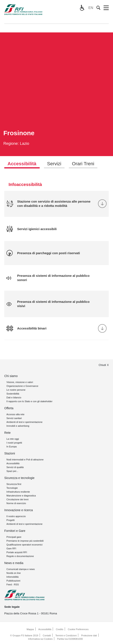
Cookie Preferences (78, 629)
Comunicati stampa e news (21, 569)
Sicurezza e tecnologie (19, 478)
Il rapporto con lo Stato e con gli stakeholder (29, 401)
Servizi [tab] (54, 164)
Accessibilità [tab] (22, 164)
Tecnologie (12, 488)
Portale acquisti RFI (17, 552)
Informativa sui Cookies (40, 639)
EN (91, 8)
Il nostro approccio (16, 516)
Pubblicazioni (13, 581)
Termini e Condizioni (66, 635)
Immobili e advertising (18, 426)
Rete (8, 433)
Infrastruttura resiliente (18, 492)
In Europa (12, 447)
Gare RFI (11, 548)
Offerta (9, 408)
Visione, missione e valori (20, 382)
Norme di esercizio (16, 503)
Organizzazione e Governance (22, 386)
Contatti (47, 635)
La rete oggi (13, 439)
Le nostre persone (16, 390)
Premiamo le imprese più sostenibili (25, 541)
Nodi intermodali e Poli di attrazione (25, 460)
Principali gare (14, 537)
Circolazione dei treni (17, 499)
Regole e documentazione (20, 556)
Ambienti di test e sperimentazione (24, 422)
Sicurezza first (14, 484)
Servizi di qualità (15, 467)
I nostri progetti (14, 443)
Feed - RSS (13, 585)
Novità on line (14, 573)
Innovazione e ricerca (19, 510)
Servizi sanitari (14, 418)
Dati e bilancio (14, 397)
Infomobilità (12, 577)
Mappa (30, 629)
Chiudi (102, 365)
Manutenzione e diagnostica (21, 496)
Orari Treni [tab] (83, 164)
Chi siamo (11, 376)
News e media (14, 563)
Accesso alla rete (15, 414)
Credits (60, 629)
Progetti (11, 520)
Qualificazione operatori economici (24, 545)
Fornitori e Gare (15, 531)
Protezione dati (89, 635)
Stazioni (10, 453)
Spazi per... (12, 471)
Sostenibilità (13, 394)
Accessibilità (13, 463)
